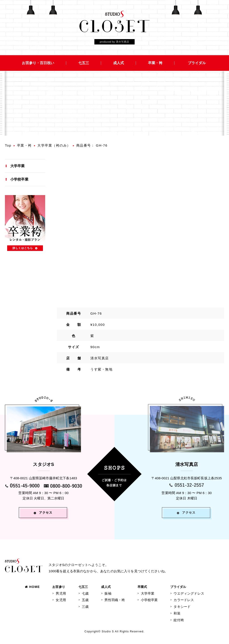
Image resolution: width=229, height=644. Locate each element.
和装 (177, 613)
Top (8, 145)
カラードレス (184, 600)
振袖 (108, 593)
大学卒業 (18, 166)
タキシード (182, 607)
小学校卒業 (19, 179)
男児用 (61, 593)
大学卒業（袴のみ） (54, 145)
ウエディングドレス (189, 593)
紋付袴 (179, 620)
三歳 (85, 607)
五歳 (85, 600)
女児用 (61, 600)
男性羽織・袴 (115, 600)
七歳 (85, 593)
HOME (32, 587)
